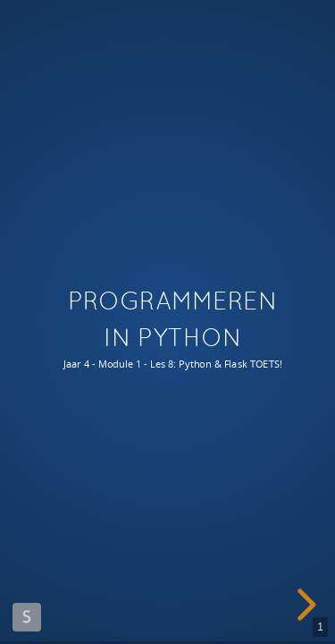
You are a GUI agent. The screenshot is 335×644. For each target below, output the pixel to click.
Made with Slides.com (27, 617)
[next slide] (304, 605)
